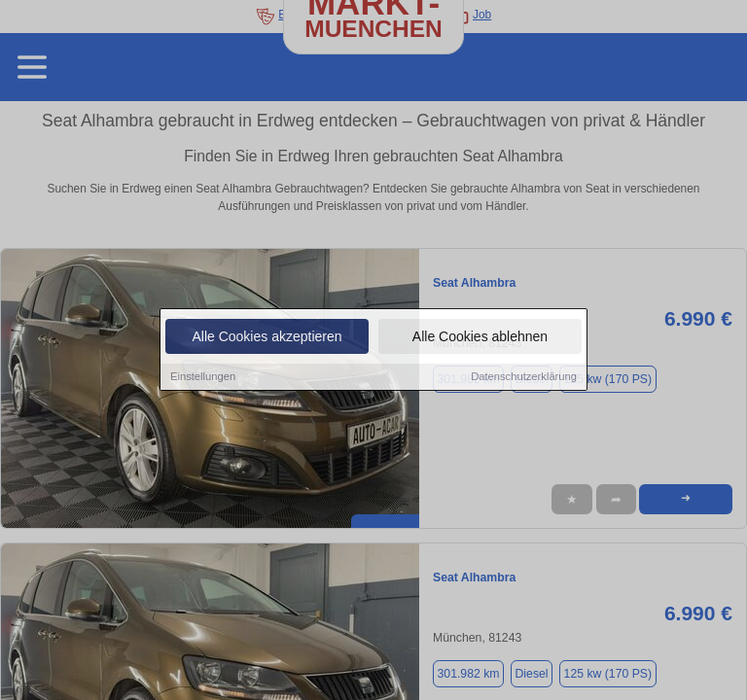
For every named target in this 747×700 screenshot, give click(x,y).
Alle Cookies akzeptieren (267, 338)
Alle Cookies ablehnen (480, 338)
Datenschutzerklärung (524, 378)
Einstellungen (203, 378)
